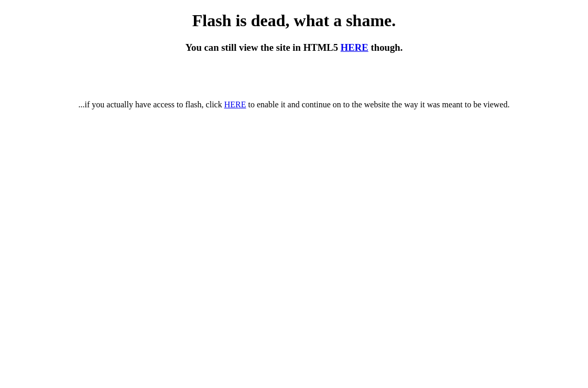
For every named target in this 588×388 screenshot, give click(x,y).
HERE (355, 47)
